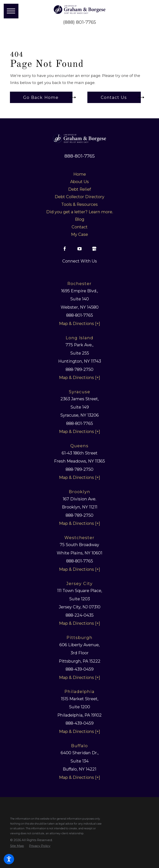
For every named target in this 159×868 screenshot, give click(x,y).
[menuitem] (80, 174)
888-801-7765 (79, 156)
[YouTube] (79, 249)
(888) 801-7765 (79, 22)
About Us (79, 182)
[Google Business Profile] (94, 249)
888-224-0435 (80, 615)
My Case (79, 234)
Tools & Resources (79, 204)
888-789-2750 (79, 369)
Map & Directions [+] (79, 324)
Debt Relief (79, 189)
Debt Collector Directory (79, 197)
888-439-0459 (80, 669)
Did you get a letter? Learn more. (80, 212)
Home (80, 174)
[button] (9, 859)
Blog (80, 219)
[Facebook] (65, 249)
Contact (80, 227)
